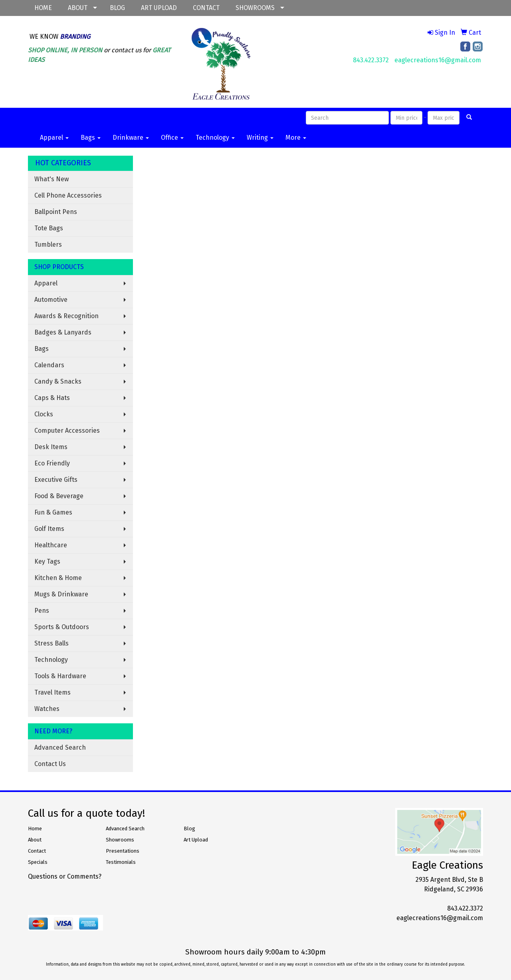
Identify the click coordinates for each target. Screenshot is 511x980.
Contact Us (50, 764)
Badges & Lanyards (63, 332)
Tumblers (48, 245)
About (35, 840)
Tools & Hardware (60, 676)
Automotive (51, 300)
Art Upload (196, 840)
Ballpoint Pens (56, 212)
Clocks (44, 414)
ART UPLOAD (159, 8)
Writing (260, 138)
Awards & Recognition (66, 316)
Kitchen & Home (58, 578)
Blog (189, 829)
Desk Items (51, 447)
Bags (91, 138)
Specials (38, 862)
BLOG (117, 8)
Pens (42, 611)
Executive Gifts (56, 480)
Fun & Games (53, 512)
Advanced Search (60, 747)
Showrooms (120, 840)
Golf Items (49, 529)
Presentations (123, 851)
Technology (215, 138)
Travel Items (52, 692)
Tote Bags (49, 228)
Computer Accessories (67, 431)
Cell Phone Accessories (68, 195)
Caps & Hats (52, 398)
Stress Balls (51, 643)
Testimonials (121, 862)
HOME (43, 8)
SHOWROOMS (255, 8)
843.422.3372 (371, 60)
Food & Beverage (59, 496)
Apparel (54, 138)
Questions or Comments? (65, 876)
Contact (37, 851)
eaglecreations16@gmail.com (438, 60)
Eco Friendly (52, 463)
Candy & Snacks (58, 381)
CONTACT (206, 8)
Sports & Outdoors (62, 627)
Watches (47, 709)
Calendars (49, 365)
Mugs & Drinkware (61, 594)
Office (172, 138)
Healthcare (51, 545)
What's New (51, 179)
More (296, 138)
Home (35, 829)
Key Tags (47, 561)
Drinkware (131, 138)
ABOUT (78, 8)
